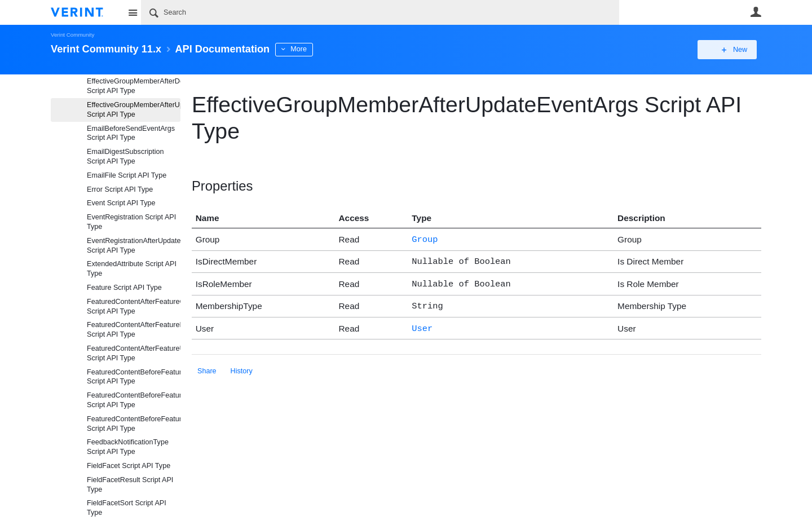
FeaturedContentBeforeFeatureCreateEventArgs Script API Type (134, 377)
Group (425, 239)
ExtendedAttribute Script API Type (132, 269)
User (756, 12)
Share (207, 365)
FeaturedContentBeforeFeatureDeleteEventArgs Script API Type (134, 400)
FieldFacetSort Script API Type (127, 508)
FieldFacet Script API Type (129, 466)
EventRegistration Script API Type (131, 222)
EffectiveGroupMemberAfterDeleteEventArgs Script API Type (134, 86)
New (736, 50)
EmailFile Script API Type (127, 175)
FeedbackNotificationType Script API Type (128, 447)
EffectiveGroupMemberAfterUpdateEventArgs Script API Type (134, 110)
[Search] (380, 12)
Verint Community (72, 35)
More (299, 49)
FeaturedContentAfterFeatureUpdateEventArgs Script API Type (134, 353)
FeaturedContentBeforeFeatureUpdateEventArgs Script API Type (134, 424)
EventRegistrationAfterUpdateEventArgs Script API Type (134, 246)
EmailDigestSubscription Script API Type (125, 156)
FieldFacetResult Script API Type (130, 485)
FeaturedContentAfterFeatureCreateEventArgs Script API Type (134, 306)
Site (133, 12)
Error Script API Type (120, 189)
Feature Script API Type (124, 288)
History (242, 365)
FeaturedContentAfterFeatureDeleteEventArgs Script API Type (134, 330)
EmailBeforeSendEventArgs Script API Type (131, 133)
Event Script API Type (121, 203)
